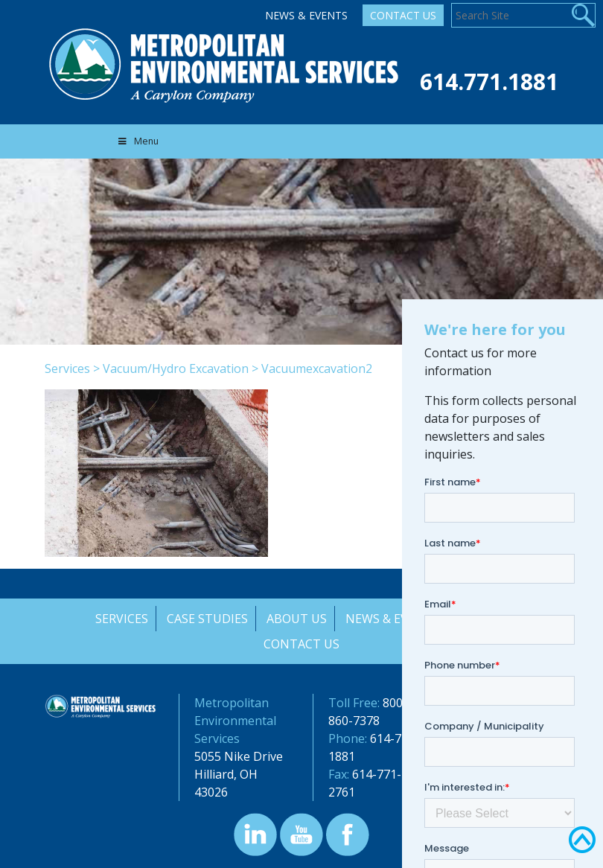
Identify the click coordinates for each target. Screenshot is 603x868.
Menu (137, 141)
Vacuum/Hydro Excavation (176, 368)
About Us (296, 619)
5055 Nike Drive (239, 756)
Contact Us (403, 15)
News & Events (306, 15)
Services (67, 368)
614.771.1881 (489, 82)
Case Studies (206, 619)
